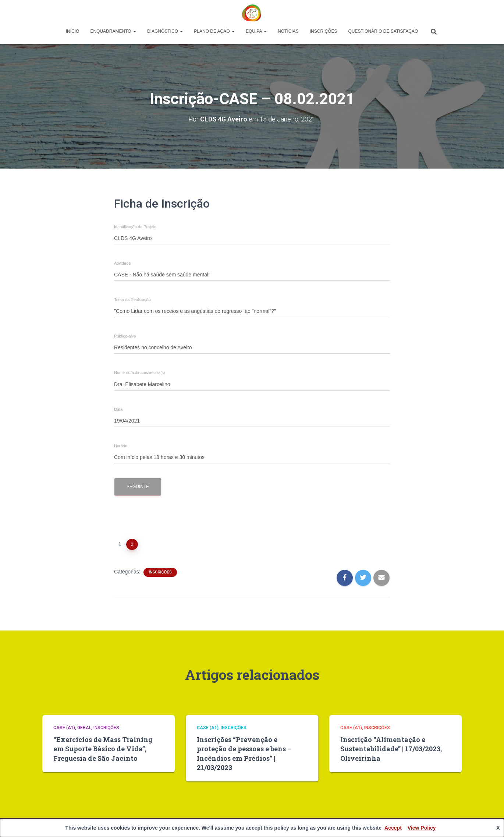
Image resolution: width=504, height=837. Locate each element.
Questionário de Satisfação (383, 31)
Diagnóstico (165, 31)
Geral (84, 728)
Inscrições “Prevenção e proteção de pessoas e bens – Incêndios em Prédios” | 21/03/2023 (244, 753)
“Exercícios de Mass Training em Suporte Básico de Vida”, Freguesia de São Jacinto (103, 749)
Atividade (122, 263)
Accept (393, 828)
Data (118, 409)
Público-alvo (125, 336)
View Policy (422, 828)
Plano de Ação (214, 31)
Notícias (288, 31)
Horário (121, 446)
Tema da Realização (132, 300)
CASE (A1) (64, 728)
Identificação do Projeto (135, 227)
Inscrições (324, 31)
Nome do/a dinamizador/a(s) (140, 373)
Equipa (256, 31)
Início (73, 31)
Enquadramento (113, 31)
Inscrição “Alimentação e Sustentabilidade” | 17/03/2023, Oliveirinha (391, 749)
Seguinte (138, 486)
